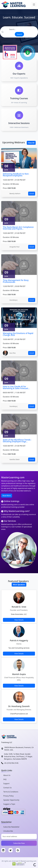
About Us (7, 775)
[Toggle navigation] (34, 5)
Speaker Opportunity (11, 800)
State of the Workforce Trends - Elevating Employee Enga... (17, 441)
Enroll (32, 194)
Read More (7, 496)
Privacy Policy (8, 796)
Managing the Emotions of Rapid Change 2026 (18, 334)
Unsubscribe (8, 831)
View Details (19, 620)
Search (19, 34)
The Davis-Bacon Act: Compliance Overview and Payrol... (18, 228)
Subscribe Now (19, 843)
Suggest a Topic (9, 804)
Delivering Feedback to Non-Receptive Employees (16, 175)
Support (6, 784)
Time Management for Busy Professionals (16, 281)
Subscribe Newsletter (11, 827)
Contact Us (7, 788)
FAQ (5, 779)
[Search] (19, 29)
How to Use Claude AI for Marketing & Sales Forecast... (16, 387)
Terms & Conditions (11, 792)
